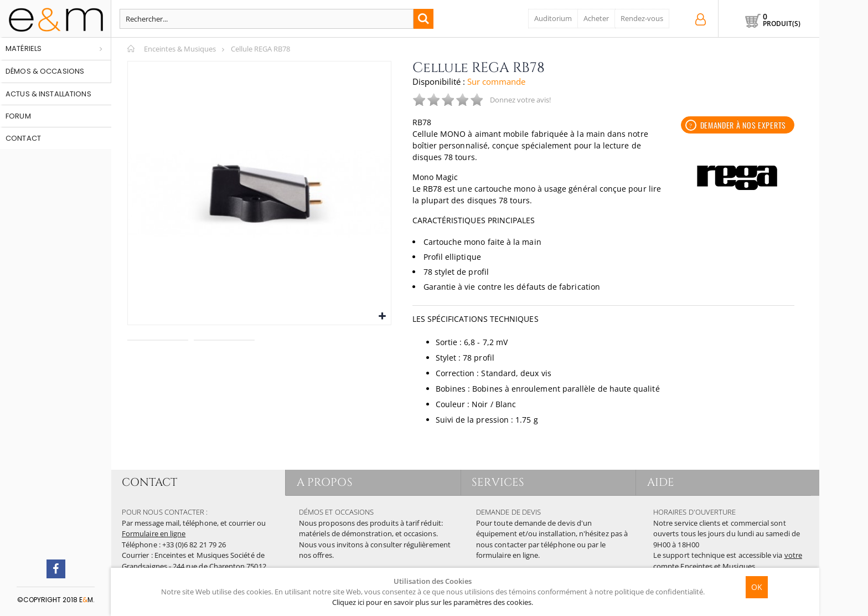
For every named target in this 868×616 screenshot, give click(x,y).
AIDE (661, 482)
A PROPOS (325, 482)
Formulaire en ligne (154, 533)
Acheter (596, 18)
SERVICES (498, 482)
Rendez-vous (642, 18)
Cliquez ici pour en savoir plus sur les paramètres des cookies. (433, 602)
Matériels (24, 48)
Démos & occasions (45, 71)
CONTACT (149, 482)
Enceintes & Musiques (180, 49)
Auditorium (553, 18)
